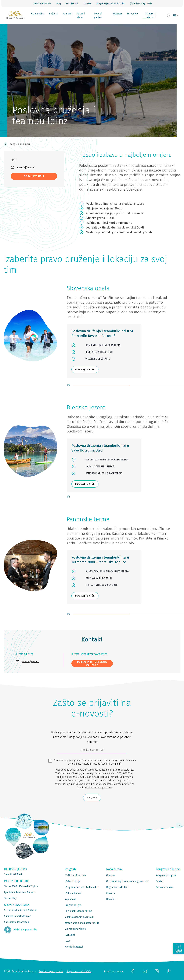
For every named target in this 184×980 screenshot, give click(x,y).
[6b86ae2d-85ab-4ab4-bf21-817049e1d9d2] (92, 750)
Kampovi (67, 14)
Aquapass (71, 899)
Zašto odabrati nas (43, 3)
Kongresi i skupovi (151, 15)
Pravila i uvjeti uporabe (51, 971)
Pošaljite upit (72, 3)
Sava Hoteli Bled (13, 874)
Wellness (118, 14)
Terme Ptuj (10, 898)
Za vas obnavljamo (75, 929)
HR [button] (175, 15)
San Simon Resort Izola (17, 922)
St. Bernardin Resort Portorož (21, 910)
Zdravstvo (132, 14)
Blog (59, 3)
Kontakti (87, 3)
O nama (110, 875)
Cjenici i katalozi (74, 947)
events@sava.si (31, 661)
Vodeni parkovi (98, 15)
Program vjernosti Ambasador (111, 3)
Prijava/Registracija (141, 4)
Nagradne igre (73, 905)
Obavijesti (112, 899)
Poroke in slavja (164, 887)
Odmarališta (38, 14)
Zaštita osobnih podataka (99, 788)
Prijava (92, 798)
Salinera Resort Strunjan (18, 916)
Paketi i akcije (81, 15)
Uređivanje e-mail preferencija (82, 923)
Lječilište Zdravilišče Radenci (20, 892)
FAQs (68, 941)
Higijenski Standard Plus (79, 911)
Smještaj (54, 14)
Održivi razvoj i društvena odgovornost (127, 881)
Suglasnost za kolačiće (79, 971)
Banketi (160, 881)
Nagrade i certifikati (117, 887)
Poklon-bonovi (73, 893)
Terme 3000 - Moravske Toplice (21, 886)
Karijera (111, 893)
